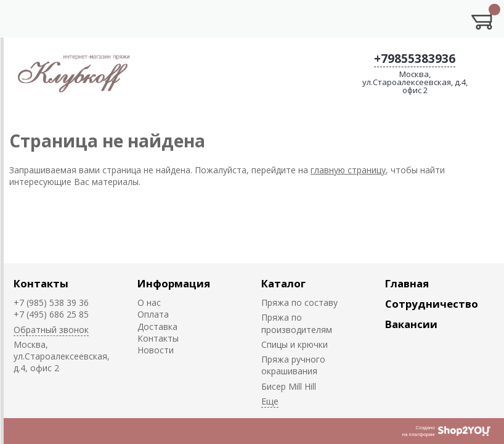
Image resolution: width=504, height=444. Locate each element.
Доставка (157, 327)
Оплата (153, 314)
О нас (149, 302)
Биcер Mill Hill (289, 386)
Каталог (283, 283)
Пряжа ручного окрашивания (293, 365)
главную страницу (348, 170)
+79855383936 (415, 59)
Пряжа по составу (299, 302)
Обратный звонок (51, 330)
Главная (407, 283)
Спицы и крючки (295, 344)
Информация (174, 283)
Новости (156, 350)
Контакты (41, 283)
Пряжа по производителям (297, 323)
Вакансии (411, 324)
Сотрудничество (432, 304)
